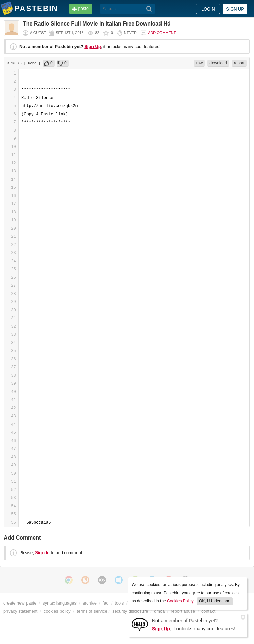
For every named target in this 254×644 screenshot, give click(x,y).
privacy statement (20, 611)
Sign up (235, 9)
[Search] (149, 9)
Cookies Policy (180, 601)
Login (208, 9)
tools (119, 603)
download (218, 63)
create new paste (20, 603)
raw (199, 63)
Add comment (162, 33)
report (239, 63)
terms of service (92, 611)
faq (106, 603)
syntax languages (60, 603)
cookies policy (57, 611)
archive (90, 603)
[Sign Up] (140, 624)
